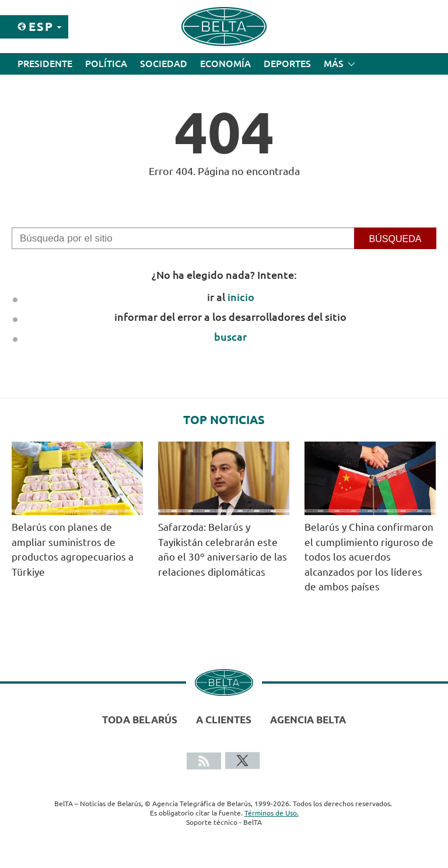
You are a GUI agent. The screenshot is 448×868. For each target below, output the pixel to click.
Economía (225, 64)
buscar (230, 337)
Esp (41, 27)
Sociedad (164, 64)
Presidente (45, 64)
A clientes (224, 720)
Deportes (287, 64)
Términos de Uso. (272, 813)
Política (106, 64)
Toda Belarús (140, 720)
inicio (241, 297)
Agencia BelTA (308, 720)
